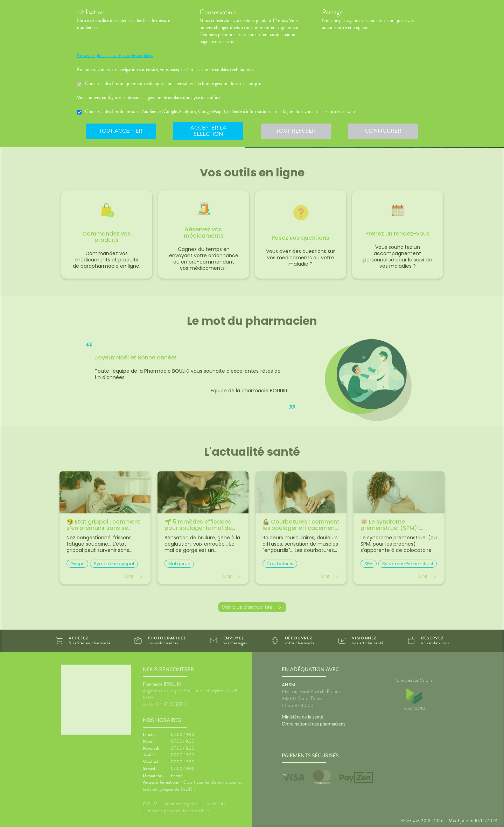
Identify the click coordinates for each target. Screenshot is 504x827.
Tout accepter (121, 131)
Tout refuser (296, 131)
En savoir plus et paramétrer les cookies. (115, 56)
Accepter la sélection (208, 131)
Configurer (383, 131)
